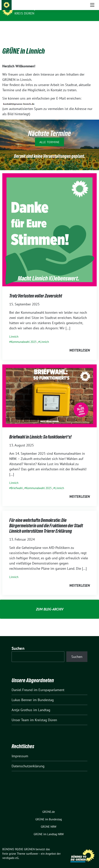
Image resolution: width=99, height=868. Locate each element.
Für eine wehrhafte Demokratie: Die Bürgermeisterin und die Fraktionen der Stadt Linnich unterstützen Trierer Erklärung (46, 520)
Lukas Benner (22, 694)
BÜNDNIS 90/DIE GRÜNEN (35, 8)
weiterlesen (79, 344)
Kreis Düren (24, 13)
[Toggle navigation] (92, 27)
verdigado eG (10, 852)
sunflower (32, 848)
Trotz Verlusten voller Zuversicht (36, 290)
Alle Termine (49, 136)
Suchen (18, 642)
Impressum (20, 750)
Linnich (14, 331)
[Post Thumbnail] (49, 223)
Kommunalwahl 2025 (24, 336)
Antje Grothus (22, 704)
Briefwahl (17, 482)
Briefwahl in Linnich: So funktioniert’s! (40, 431)
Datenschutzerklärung (28, 760)
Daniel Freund (22, 684)
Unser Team (20, 714)
